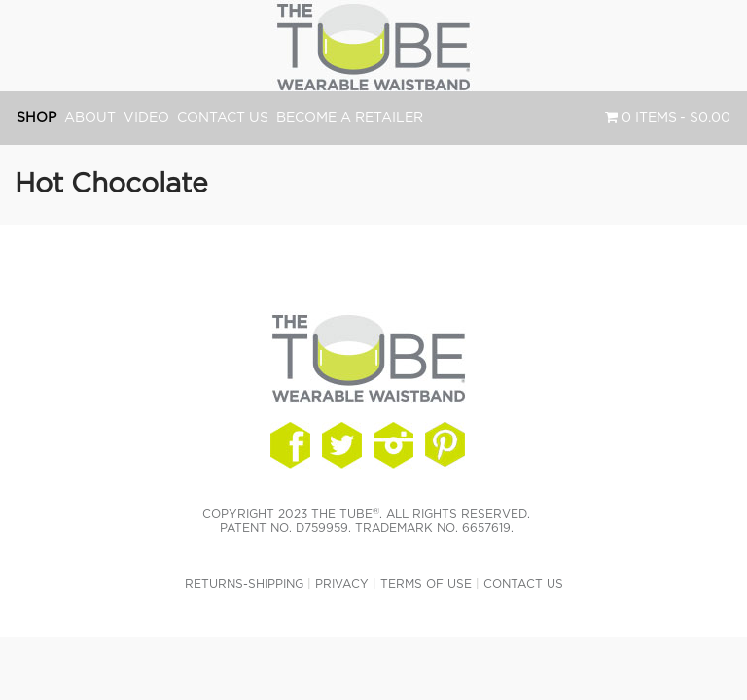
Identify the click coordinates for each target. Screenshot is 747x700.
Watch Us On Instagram (393, 445)
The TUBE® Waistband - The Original (102, 49)
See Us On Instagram (445, 445)
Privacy (342, 584)
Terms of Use (426, 584)
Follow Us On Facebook (290, 445)
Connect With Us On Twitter (342, 445)
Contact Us (523, 584)
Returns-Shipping (244, 584)
